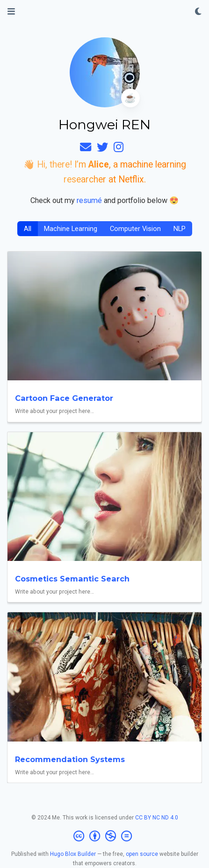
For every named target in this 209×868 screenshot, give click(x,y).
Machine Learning (71, 229)
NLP (180, 229)
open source (142, 854)
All (28, 229)
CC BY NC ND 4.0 (157, 818)
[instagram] (119, 149)
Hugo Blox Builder (73, 854)
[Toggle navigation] (11, 12)
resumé (89, 200)
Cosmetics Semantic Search (72, 579)
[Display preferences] (198, 12)
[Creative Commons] (104, 836)
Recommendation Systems (70, 759)
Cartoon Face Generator (64, 398)
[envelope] (86, 149)
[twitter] (102, 149)
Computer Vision (135, 229)
